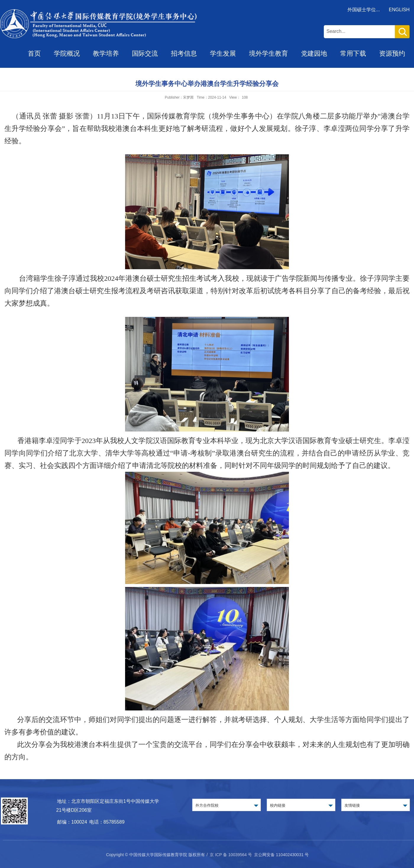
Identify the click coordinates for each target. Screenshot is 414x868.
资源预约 (392, 53)
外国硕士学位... (364, 10)
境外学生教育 (269, 53)
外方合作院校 (207, 805)
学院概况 (67, 53)
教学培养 (106, 53)
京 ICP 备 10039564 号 (231, 855)
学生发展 (223, 53)
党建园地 (314, 53)
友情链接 (352, 805)
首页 (34, 53)
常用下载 (353, 53)
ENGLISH (399, 10)
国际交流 (145, 53)
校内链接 (278, 805)
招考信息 (184, 53)
